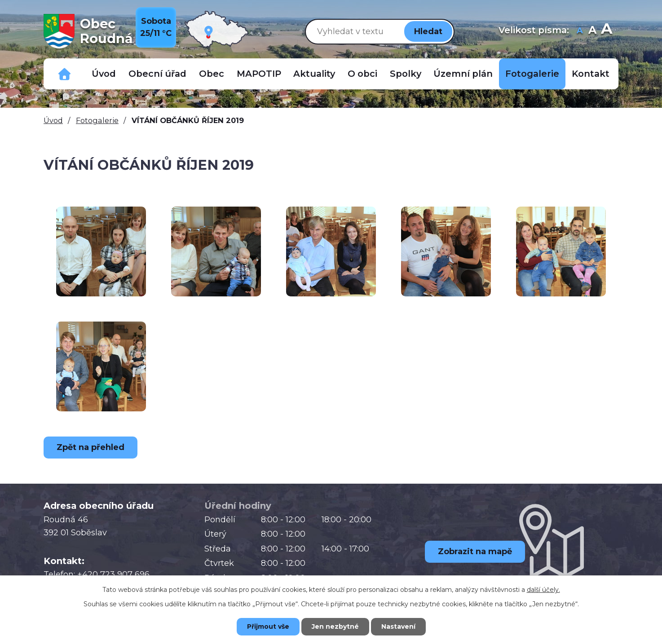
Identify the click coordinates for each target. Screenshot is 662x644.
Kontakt (591, 74)
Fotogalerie (532, 74)
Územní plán (463, 74)
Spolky (406, 74)
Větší (607, 31)
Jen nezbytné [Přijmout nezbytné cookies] (335, 626)
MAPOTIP (259, 74)
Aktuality (314, 74)
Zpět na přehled (90, 447)
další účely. (543, 590)
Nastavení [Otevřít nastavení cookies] (398, 626)
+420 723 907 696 (113, 574)
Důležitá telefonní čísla (65, 74)
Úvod (104, 74)
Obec (212, 74)
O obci (362, 74)
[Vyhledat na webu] (353, 31)
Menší (580, 31)
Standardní (592, 31)
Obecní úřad (157, 74)
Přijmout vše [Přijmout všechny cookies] (268, 626)
